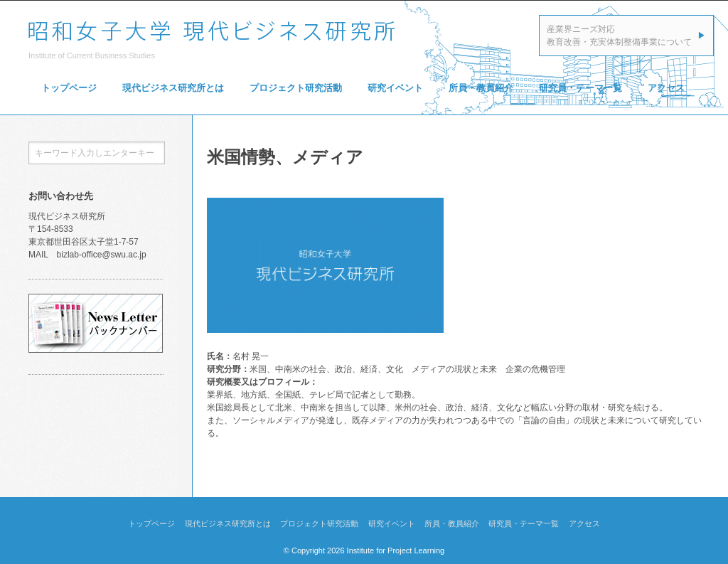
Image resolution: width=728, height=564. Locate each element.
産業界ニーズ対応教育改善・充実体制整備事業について (619, 36)
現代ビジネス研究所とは (173, 88)
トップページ (69, 88)
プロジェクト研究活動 (296, 88)
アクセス (666, 88)
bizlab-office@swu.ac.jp (102, 255)
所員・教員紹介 (481, 88)
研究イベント (395, 88)
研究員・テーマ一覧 (580, 88)
